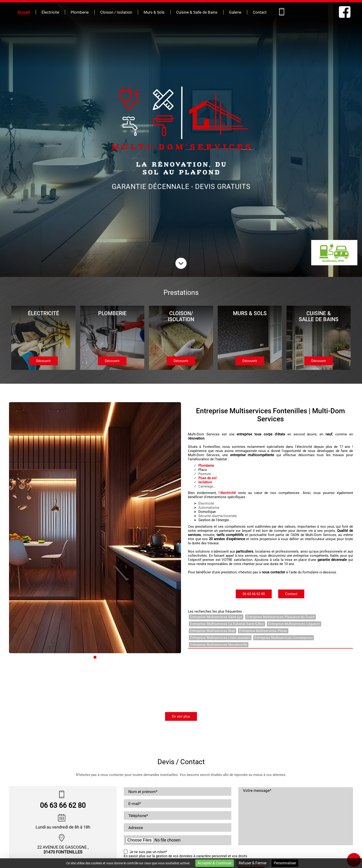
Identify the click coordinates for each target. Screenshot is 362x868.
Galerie (235, 12)
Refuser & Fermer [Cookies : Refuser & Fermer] (253, 863)
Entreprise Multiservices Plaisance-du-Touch (281, 617)
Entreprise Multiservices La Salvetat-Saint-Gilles (227, 624)
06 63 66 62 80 (254, 594)
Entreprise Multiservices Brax (213, 631)
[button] (9, 705)
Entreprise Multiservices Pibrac (263, 631)
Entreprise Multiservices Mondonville (219, 645)
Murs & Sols (154, 12)
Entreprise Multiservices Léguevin (294, 624)
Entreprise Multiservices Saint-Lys (216, 617)
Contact (260, 12)
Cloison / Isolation (116, 12)
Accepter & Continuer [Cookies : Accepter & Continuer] (215, 863)
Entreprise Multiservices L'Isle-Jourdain (220, 638)
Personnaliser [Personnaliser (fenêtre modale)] (285, 863)
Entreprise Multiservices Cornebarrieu (284, 638)
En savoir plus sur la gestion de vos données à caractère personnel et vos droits (186, 856)
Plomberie (80, 12)
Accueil (24, 12)
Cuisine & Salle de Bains (197, 12)
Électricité (50, 12)
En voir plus (181, 716)
